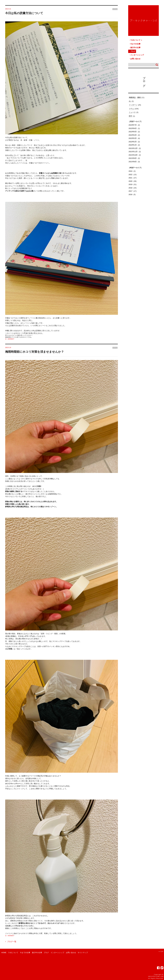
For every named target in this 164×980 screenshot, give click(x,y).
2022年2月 (133, 142)
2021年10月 (133, 155)
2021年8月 (133, 162)
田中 (131, 116)
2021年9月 (133, 158)
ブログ (133, 51)
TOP (161, 952)
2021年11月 (133, 152)
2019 (130, 184)
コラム (131, 109)
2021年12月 (133, 148)
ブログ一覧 (11, 942)
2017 (130, 191)
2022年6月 (133, 128)
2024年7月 (133, 125)
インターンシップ (137, 55)
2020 (130, 181)
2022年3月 (133, 138)
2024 (130, 171)
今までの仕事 (135, 44)
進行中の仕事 (135, 48)
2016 (130, 194)
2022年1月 (133, 145)
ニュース (132, 112)
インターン (133, 105)
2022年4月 (133, 135)
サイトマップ (83, 953)
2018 (130, 188)
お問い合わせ (135, 59)
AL (130, 101)
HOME (4, 953)
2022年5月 (133, 132)
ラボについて (136, 40)
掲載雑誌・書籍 (135, 97)
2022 (130, 175)
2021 (130, 178)
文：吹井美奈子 (10, 339)
